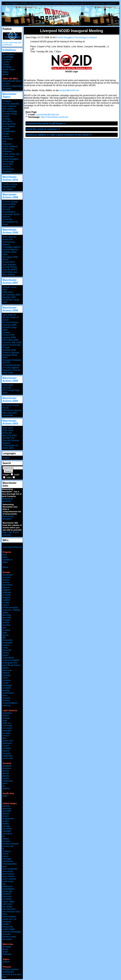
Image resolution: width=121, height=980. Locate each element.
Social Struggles (65, 37)
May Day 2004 (10, 413)
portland (7, 894)
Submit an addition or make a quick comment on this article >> (59, 135)
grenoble (7, 617)
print (5, 555)
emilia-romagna (10, 607)
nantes (6, 653)
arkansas (7, 808)
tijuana (6, 751)
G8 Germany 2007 (12, 295)
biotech (6, 962)
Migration (7, 144)
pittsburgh (7, 891)
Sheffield (7, 67)
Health (6, 134)
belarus (6, 587)
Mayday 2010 (9, 187)
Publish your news (12, 36)
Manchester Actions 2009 (10, 196)
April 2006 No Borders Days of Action (10, 317)
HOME (24, 3)
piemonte (7, 670)
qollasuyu (7, 743)
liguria (5, 635)
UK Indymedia (35, 3)
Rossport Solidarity (12, 360)
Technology (80, 37)
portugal (7, 675)
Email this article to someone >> (43, 129)
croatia (6, 602)
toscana (6, 698)
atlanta (6, 813)
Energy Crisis (9, 124)
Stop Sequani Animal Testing (10, 266)
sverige (6, 690)
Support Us (111, 3)
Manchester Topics (10, 95)
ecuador (7, 733)
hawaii (6, 839)
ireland (6, 622)
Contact (95, 3)
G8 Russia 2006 (10, 340)
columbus (7, 834)
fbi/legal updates (11, 969)
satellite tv (7, 560)
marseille (7, 650)
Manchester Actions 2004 (10, 400)
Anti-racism (8, 109)
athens (6, 580)
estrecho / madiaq (11, 610)
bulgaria (6, 597)
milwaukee (8, 861)
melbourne (8, 781)
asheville (7, 811)
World (5, 74)
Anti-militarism (9, 106)
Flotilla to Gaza (10, 184)
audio (17, 475)
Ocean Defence (10, 146)
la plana (6, 630)
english (6, 458)
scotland (7, 688)
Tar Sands (7, 189)
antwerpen (8, 575)
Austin (6, 816)
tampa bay (8, 927)
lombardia (7, 643)
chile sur (7, 723)
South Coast (9, 69)
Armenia (7, 947)
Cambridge (8, 57)
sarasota (7, 922)
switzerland (8, 693)
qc (4, 786)
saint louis (7, 904)
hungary (7, 620)
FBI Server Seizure (12, 410)
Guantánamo (9, 212)
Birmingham (8, 54)
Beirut (5, 949)
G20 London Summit (9, 208)
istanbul (6, 625)
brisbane (7, 768)
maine (6, 854)
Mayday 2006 (9, 350)
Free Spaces (9, 126)
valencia (7, 705)
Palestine (7, 151)
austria (6, 582)
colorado (7, 831)
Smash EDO (9, 262)
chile (5, 721)
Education (7, 121)
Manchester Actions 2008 (10, 231)
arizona (6, 806)
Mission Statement (71, 3)
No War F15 (8, 438)
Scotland (7, 89)
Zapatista (7, 172)
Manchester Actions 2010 (10, 178)
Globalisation (9, 131)
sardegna (7, 685)
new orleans (9, 876)
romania (7, 680)
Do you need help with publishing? (12, 44)
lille (4, 638)
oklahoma (7, 886)
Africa (5, 567)
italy (4, 628)
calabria (6, 600)
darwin (6, 773)
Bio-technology (10, 111)
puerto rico (8, 741)
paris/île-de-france (11, 665)
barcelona (7, 585)
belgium (6, 590)
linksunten (7, 640)
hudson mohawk (11, 844)
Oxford (6, 64)
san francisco (9, 909)
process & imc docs (12, 974)
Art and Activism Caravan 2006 (10, 324)
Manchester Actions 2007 (10, 281)
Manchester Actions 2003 (10, 422)
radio (5, 557)
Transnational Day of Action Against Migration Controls (12, 368)
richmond (7, 896)
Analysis (7, 101)
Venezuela (8, 415)
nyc (4, 884)
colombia (7, 731)
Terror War (8, 164)
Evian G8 (7, 433)
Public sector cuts (11, 154)
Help (102, 3)
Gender (6, 129)
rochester (7, 899)
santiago (7, 748)
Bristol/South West (12, 81)
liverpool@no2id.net (69, 90)
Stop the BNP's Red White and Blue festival (10, 272)
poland (6, 673)
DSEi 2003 (8, 430)
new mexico (8, 874)
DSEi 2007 (8, 292)
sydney (6, 788)
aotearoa (7, 766)
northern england (11, 660)
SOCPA (6, 363)
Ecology (6, 119)
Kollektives (9, 50)
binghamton (8, 819)
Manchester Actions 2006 (10, 309)
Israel (5, 952)
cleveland (7, 829)
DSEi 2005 (8, 385)
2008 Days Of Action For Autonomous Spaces (9, 241)
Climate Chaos (10, 114)
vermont (7, 934)
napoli (5, 655)
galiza (5, 612)
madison (7, 851)
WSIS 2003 (8, 448)
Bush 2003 (8, 428)
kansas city (8, 846)
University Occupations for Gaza (10, 222)
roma (5, 678)
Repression (8, 156)
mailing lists (8, 972)
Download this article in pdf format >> (46, 123)
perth (5, 783)
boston (6, 821)
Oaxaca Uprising (11, 352)
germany (7, 615)
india (5, 796)
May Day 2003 (10, 435)
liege (5, 633)
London (6, 62)
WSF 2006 (8, 373)
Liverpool (92, 37)
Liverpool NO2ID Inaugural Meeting (72, 31)
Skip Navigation (12, 3)
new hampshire (10, 869)
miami (5, 856)
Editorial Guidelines (52, 3)
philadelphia (8, 889)
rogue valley (9, 901)
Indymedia (8, 139)
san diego (7, 906)
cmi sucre (7, 728)
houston (6, 841)
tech (5, 977)
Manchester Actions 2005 (10, 379)
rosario (6, 746)
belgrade (7, 592)
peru (5, 738)
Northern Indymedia (12, 86)
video (9, 478)
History (6, 136)
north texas (8, 881)
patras (6, 668)
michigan (7, 859)
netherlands (8, 658)
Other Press (8, 149)
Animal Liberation (11, 104)
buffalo (6, 824)
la (3, 849)
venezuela (8, 758)
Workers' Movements (8, 168)
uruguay (7, 753)
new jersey (8, 871)
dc (4, 836)
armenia (7, 577)
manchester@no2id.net (47, 115)
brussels (7, 595)
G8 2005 (7, 388)
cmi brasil (7, 726)
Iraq (4, 141)
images (6, 475)
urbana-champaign (12, 932)
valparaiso (8, 756)
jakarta (6, 776)
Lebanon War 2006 (12, 342)
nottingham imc (10, 663)
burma (6, 771)
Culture (6, 116)
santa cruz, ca (9, 919)
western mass (9, 937)
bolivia (6, 715)
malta (5, 648)
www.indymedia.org (12, 547)
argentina (7, 713)
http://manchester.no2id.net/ (54, 117)
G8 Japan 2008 (10, 257)
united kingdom (10, 703)
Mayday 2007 (9, 297)
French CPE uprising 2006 (9, 336)
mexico (6, 736)
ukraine (6, 700)
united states (9, 929)
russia (5, 683)
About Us (85, 3)
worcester (7, 939)
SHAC (6, 259)
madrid (6, 645)
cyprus (6, 605)
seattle (6, 924)
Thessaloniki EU (10, 445)
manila (6, 778)
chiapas (6, 718)
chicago (6, 826)
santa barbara (9, 917)
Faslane (6, 332)
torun (5, 695)
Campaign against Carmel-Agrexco (11, 248)
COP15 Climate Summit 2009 (10, 203)
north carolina (9, 879)
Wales (6, 72)
